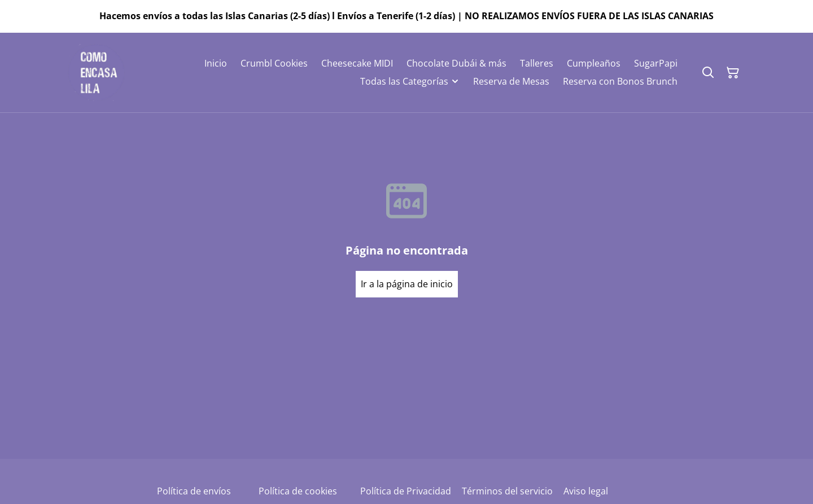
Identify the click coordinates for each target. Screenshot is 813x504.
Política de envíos (194, 491)
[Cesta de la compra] (733, 73)
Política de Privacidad (406, 491)
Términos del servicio (507, 491)
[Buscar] (708, 73)
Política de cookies (298, 491)
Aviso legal (586, 491)
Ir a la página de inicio (407, 284)
